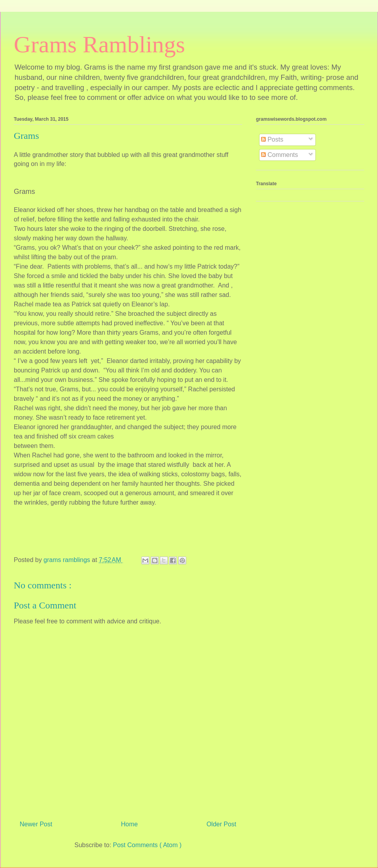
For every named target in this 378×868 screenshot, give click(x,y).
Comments (280, 155)
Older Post (221, 824)
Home (129, 824)
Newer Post (36, 824)
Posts (272, 139)
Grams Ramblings (99, 44)
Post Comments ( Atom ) (147, 845)
